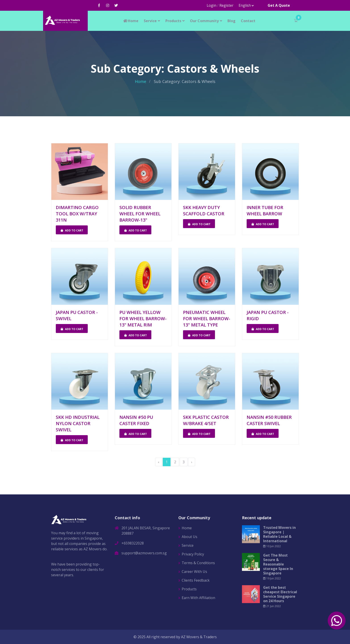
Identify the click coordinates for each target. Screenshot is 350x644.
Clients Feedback (196, 580)
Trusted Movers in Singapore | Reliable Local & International (279, 534)
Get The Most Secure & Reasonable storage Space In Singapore (278, 564)
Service (150, 21)
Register (226, 5)
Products (173, 21)
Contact (248, 21)
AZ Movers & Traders (199, 637)
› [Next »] (192, 462)
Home (131, 21)
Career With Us (194, 572)
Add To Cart (72, 230)
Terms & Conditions (198, 563)
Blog (231, 21)
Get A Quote (279, 5)
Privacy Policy (193, 554)
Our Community (204, 21)
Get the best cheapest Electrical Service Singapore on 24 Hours (280, 594)
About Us (190, 537)
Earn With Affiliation (198, 598)
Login (211, 5)
